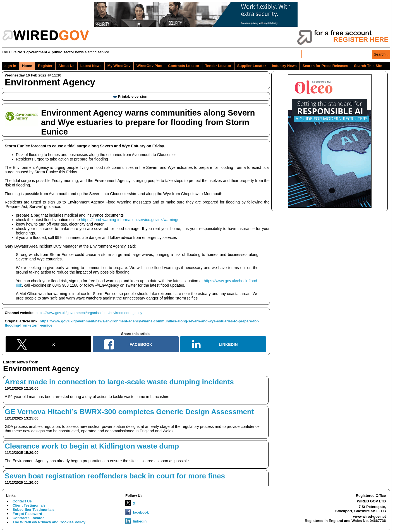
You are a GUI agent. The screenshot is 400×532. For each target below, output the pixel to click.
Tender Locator (218, 66)
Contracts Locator (184, 66)
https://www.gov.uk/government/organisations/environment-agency (89, 313)
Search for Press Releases (325, 66)
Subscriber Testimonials (33, 510)
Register (45, 66)
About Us (66, 66)
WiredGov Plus (149, 66)
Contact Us (22, 501)
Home (27, 66)
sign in (10, 66)
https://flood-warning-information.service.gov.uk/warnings (130, 220)
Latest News (91, 66)
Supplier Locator (252, 66)
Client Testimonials (29, 505)
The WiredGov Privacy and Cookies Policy (49, 522)
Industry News (284, 66)
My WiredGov (119, 66)
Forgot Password (27, 514)
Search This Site (368, 66)
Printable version (130, 96)
